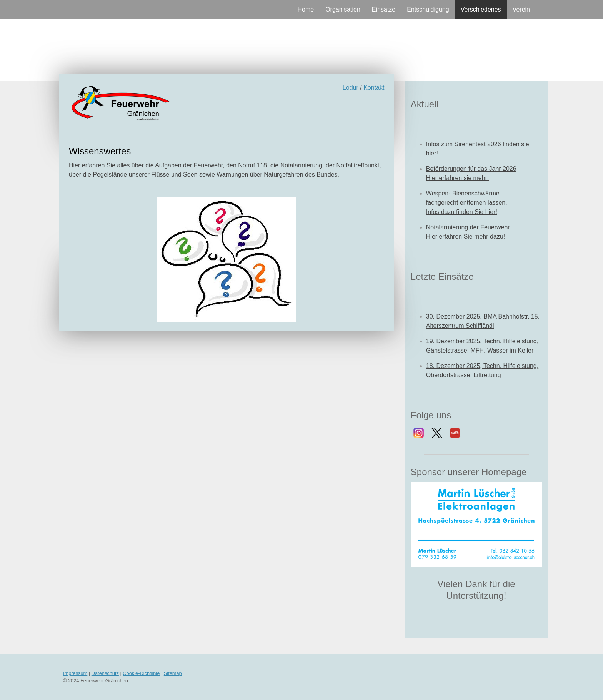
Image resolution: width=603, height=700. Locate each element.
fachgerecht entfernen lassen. (467, 203)
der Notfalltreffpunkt (352, 165)
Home (306, 9)
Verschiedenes (481, 9)
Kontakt (374, 88)
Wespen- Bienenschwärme (463, 193)
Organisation (343, 9)
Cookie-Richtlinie (141, 673)
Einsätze (384, 9)
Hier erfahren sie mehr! (458, 178)
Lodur (351, 88)
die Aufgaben (163, 165)
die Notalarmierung (296, 165)
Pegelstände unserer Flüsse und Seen (145, 175)
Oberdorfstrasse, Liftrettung (464, 375)
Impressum (75, 673)
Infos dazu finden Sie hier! (462, 212)
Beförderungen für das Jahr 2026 (471, 169)
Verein (521, 9)
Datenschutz (105, 673)
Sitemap (173, 673)
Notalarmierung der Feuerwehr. (469, 227)
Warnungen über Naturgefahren (260, 175)
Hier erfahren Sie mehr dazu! (466, 236)
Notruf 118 (252, 165)
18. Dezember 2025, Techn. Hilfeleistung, (482, 366)
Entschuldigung (428, 9)
